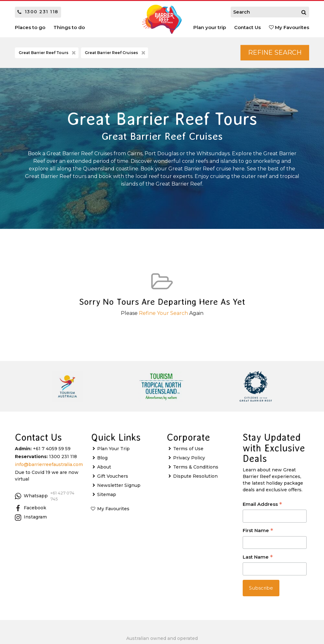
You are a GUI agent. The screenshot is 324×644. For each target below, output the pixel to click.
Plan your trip (210, 27)
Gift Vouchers (113, 476)
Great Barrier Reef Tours (48, 53)
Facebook (31, 508)
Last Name (258, 558)
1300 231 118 (38, 12)
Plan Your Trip (113, 449)
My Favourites (289, 27)
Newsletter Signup (119, 485)
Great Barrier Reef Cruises (116, 53)
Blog (102, 458)
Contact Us (247, 27)
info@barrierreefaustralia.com (49, 464)
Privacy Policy (189, 458)
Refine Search (275, 52)
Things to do (69, 27)
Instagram (31, 517)
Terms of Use (188, 449)
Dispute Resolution (195, 476)
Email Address (262, 505)
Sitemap (107, 494)
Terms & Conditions (196, 467)
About (104, 467)
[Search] (304, 12)
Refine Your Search (163, 313)
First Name (258, 531)
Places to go (30, 27)
